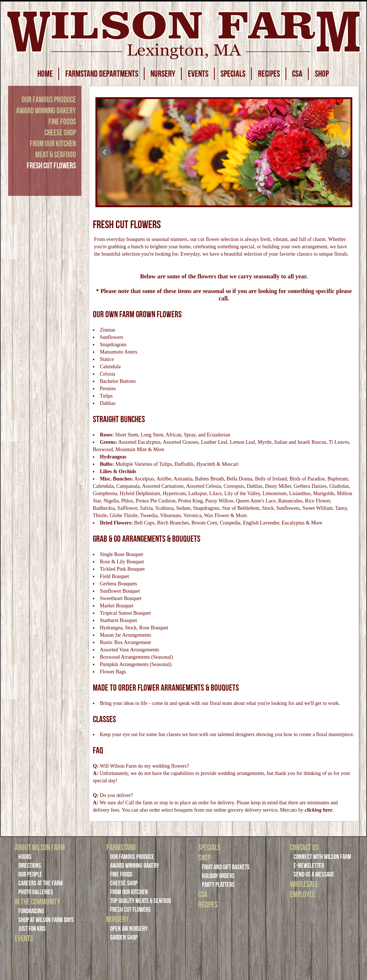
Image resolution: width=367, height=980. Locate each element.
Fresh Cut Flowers (51, 165)
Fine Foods (62, 121)
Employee (303, 894)
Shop (204, 857)
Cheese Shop (60, 132)
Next (343, 152)
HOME (45, 74)
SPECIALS (233, 74)
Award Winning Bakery (46, 110)
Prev (105, 152)
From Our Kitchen (53, 143)
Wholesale (304, 884)
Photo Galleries (36, 892)
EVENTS (198, 74)
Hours (25, 857)
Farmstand (121, 847)
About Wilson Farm (40, 847)
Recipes (208, 904)
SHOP (322, 74)
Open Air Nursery (129, 929)
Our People (30, 874)
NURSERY (163, 74)
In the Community (37, 902)
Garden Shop (124, 937)
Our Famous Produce (49, 99)
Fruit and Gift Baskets (226, 867)
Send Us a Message (314, 874)
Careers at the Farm (41, 883)
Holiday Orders (218, 876)
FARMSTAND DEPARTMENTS (102, 74)
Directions (30, 866)
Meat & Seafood (56, 154)
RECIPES (269, 74)
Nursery (118, 919)
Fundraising (31, 911)
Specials (209, 847)
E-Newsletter (309, 866)
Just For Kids (32, 929)
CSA (297, 74)
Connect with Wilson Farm (322, 857)
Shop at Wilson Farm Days (46, 920)
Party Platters (218, 885)
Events (24, 938)
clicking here (318, 810)
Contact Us (304, 847)
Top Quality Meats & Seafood (141, 901)
